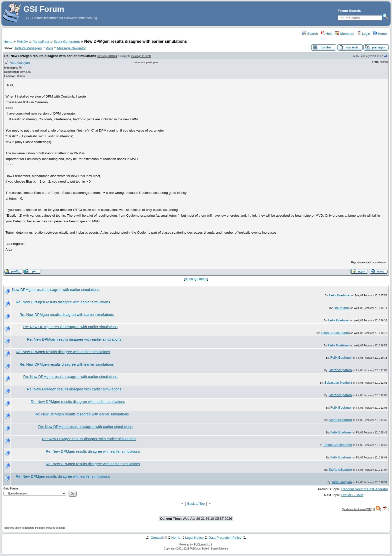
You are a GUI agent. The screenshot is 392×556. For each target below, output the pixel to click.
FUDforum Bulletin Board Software (209, 549)
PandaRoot (41, 42)
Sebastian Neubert (338, 383)
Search (310, 34)
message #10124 (107, 56)
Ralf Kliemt (341, 308)
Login (363, 34)
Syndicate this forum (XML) (357, 509)
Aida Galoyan (20, 63)
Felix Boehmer (340, 295)
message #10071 (141, 56)
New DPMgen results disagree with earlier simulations (56, 290)
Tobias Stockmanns (335, 333)
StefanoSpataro (340, 370)
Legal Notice (194, 538)
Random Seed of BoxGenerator (365, 489)
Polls (49, 48)
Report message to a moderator (369, 262)
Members (345, 34)
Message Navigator (71, 48)
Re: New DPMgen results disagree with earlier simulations (50, 56)
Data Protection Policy (225, 538)
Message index (196, 279)
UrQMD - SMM (352, 495)
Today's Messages (28, 48)
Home (380, 34)
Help (327, 34)
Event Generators (67, 42)
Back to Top (196, 504)
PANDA (22, 42)
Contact (156, 538)
